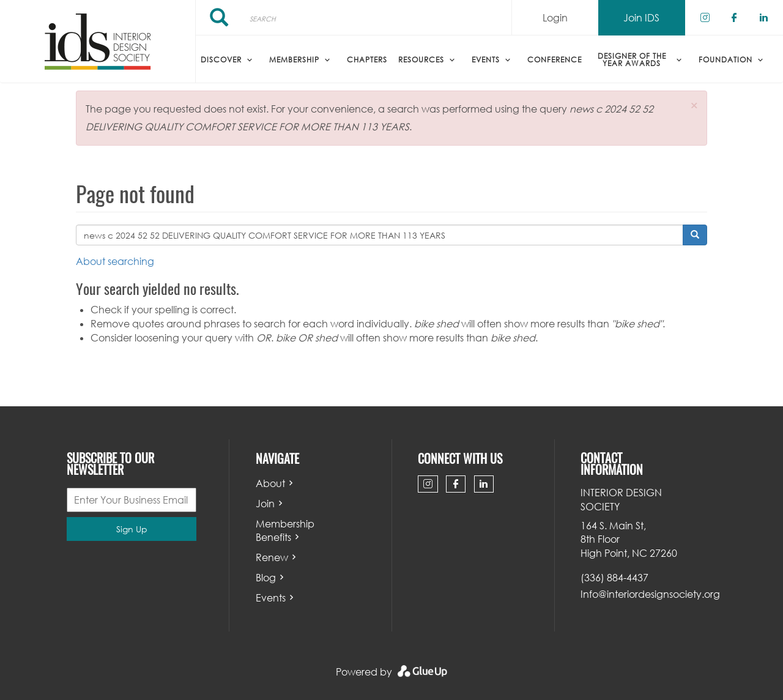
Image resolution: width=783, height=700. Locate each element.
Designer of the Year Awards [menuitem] (632, 60)
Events (271, 598)
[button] (694, 106)
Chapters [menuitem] (367, 60)
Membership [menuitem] (294, 60)
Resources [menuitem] (421, 60)
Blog (266, 578)
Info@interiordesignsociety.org (650, 594)
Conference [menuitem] (555, 60)
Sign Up (132, 529)
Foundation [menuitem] (725, 60)
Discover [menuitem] (221, 60)
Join (265, 504)
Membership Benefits (285, 531)
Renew (272, 557)
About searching (115, 261)
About (270, 483)
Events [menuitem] (486, 60)
